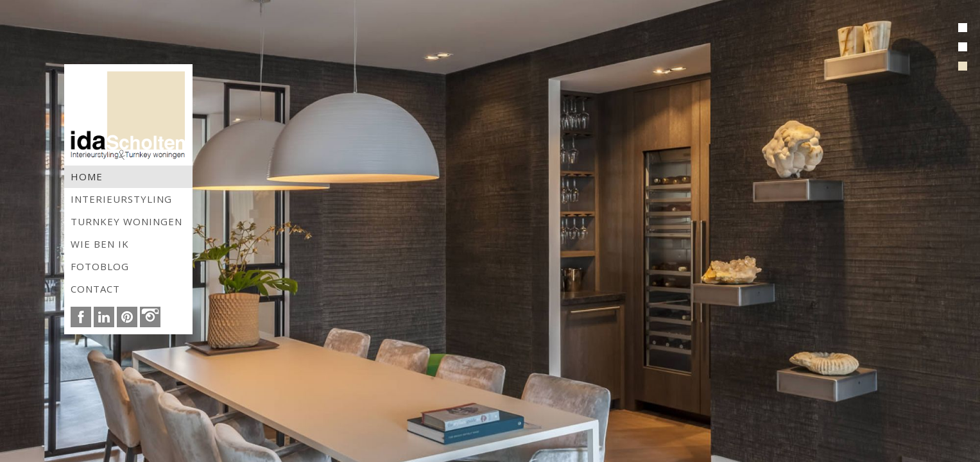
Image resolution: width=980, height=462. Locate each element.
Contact (95, 289)
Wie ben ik (100, 244)
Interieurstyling (121, 199)
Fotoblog (100, 266)
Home (87, 176)
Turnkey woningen (126, 221)
